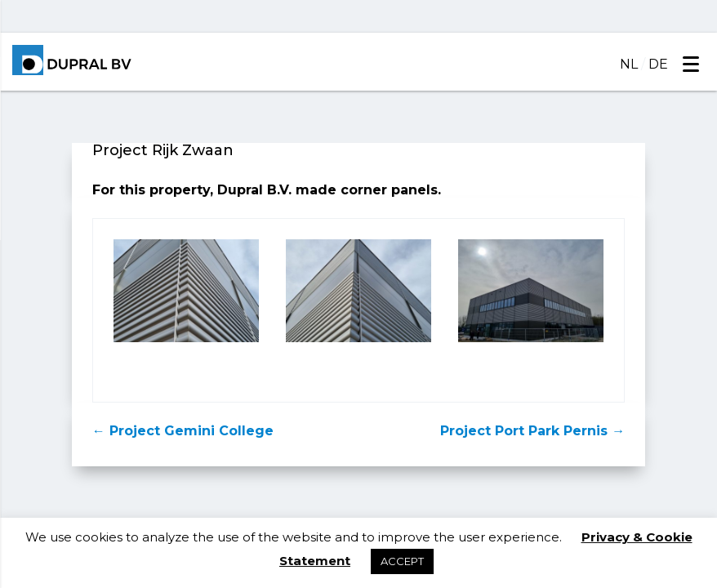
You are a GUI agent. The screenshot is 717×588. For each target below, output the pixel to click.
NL (629, 64)
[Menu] (690, 63)
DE (658, 64)
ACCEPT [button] (402, 561)
